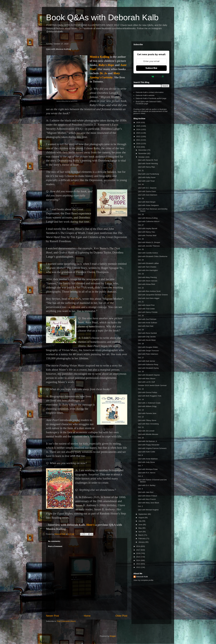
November (143, 153)
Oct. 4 (140, 476)
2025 (139, 126)
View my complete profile (143, 580)
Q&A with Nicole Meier (147, 340)
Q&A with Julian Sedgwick (148, 205)
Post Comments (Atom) (66, 621)
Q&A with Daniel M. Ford (148, 160)
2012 (139, 567)
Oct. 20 (141, 316)
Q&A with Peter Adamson (148, 354)
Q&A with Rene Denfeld (147, 333)
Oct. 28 (141, 214)
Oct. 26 (141, 239)
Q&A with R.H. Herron (147, 473)
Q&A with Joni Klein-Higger (149, 298)
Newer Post (52, 616)
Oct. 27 (141, 225)
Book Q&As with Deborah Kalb (102, 17)
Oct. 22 (141, 288)
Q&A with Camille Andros (148, 253)
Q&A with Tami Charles (147, 267)
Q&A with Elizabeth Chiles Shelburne (153, 256)
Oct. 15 (141, 389)
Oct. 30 (141, 184)
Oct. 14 (141, 399)
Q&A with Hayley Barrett (147, 228)
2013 (139, 564)
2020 (139, 144)
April (141, 532)
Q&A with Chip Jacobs (147, 337)
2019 (139, 147)
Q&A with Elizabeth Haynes (149, 375)
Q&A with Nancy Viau (146, 232)
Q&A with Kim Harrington (148, 270)
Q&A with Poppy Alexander (149, 445)
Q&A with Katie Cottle (146, 452)
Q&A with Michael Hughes (148, 510)
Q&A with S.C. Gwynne (147, 188)
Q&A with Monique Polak (148, 469)
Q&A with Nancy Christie (148, 312)
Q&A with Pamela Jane (147, 413)
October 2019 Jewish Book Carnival (152, 385)
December (143, 150)
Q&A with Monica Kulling (148, 218)
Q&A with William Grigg (147, 406)
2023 (139, 133)
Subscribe (151, 68)
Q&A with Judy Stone (146, 462)
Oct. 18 (141, 344)
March (141, 535)
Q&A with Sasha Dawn (147, 191)
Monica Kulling (100, 57)
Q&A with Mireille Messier (148, 434)
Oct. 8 (140, 455)
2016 (139, 553)
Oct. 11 (141, 427)
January (142, 542)
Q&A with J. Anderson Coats (149, 403)
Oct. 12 (141, 417)
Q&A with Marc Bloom (147, 379)
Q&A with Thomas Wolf (147, 235)
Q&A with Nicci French (147, 499)
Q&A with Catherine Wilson (149, 221)
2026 (139, 122)
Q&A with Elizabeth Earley (148, 368)
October (142, 157)
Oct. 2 (140, 506)
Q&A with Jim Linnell (146, 431)
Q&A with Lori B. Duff (146, 382)
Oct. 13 (141, 410)
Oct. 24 (141, 260)
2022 (139, 136)
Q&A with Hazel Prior (146, 305)
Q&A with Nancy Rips (146, 167)
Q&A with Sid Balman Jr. (148, 441)
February (142, 538)
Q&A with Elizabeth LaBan (148, 263)
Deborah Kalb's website (145, 95)
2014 (139, 560)
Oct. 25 (141, 249)
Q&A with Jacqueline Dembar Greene (153, 295)
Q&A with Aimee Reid (146, 284)
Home (87, 616)
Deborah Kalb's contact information (150, 92)
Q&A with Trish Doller (146, 309)
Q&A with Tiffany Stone (147, 420)
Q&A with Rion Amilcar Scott (149, 291)
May (140, 528)
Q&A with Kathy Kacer (147, 177)
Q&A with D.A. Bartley (147, 485)
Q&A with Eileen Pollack (147, 496)
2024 (139, 129)
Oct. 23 (141, 274)
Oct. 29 (141, 198)
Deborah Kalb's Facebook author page (151, 98)
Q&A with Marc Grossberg (148, 424)
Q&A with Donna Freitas (147, 392)
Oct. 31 (141, 170)
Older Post (121, 616)
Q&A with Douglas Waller (148, 347)
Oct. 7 (140, 466)
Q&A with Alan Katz (146, 326)
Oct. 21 (141, 302)
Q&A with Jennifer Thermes (149, 246)
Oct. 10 (141, 438)
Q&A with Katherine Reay (148, 364)
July (140, 521)
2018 (139, 546)
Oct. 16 (141, 371)
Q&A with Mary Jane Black (148, 503)
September (143, 514)
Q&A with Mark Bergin (147, 202)
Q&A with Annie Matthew (148, 459)
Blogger (113, 636)
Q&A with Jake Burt (146, 492)
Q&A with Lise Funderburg (148, 174)
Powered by (151, 76)
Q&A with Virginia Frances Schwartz (152, 448)
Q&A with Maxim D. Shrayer (149, 242)
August (141, 518)
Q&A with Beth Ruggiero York (150, 396)
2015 (139, 557)
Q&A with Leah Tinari (146, 181)
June (141, 525)
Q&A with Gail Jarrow (146, 361)
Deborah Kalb (142, 577)
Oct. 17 (141, 358)
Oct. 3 (140, 489)
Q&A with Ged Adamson (147, 195)
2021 (139, 140)
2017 (139, 550)
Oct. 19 (141, 330)
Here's (90, 525)
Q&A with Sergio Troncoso (148, 351)
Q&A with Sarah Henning (148, 163)
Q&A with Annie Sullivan (147, 323)
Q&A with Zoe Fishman (147, 319)
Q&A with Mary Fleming (147, 277)
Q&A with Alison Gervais (148, 281)
